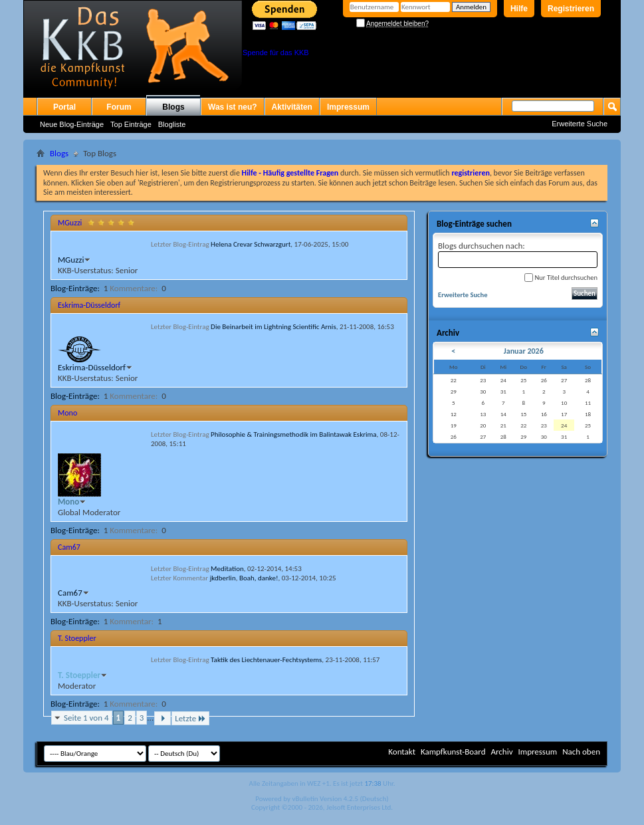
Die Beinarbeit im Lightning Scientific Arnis (273, 327)
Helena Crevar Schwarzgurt (251, 244)
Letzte (190, 718)
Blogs (173, 107)
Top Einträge (131, 124)
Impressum (348, 107)
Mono (67, 413)
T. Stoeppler (77, 638)
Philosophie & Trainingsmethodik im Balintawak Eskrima (293, 434)
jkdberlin (223, 578)
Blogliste (172, 124)
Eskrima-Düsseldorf (89, 305)
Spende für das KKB (276, 53)
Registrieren (571, 9)
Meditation (227, 569)
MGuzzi (70, 223)
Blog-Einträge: (75, 288)
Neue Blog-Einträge (72, 124)
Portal (64, 107)
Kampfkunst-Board (453, 752)
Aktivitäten (292, 107)
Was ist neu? (233, 107)
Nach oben (581, 752)
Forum (119, 107)
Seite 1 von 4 (86, 718)
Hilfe (519, 9)
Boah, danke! (259, 578)
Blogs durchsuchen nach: (518, 254)
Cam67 (69, 547)
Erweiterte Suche (580, 124)
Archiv (501, 752)
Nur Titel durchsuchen (561, 278)
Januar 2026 (524, 351)
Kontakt (402, 752)
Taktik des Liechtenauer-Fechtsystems (266, 660)
